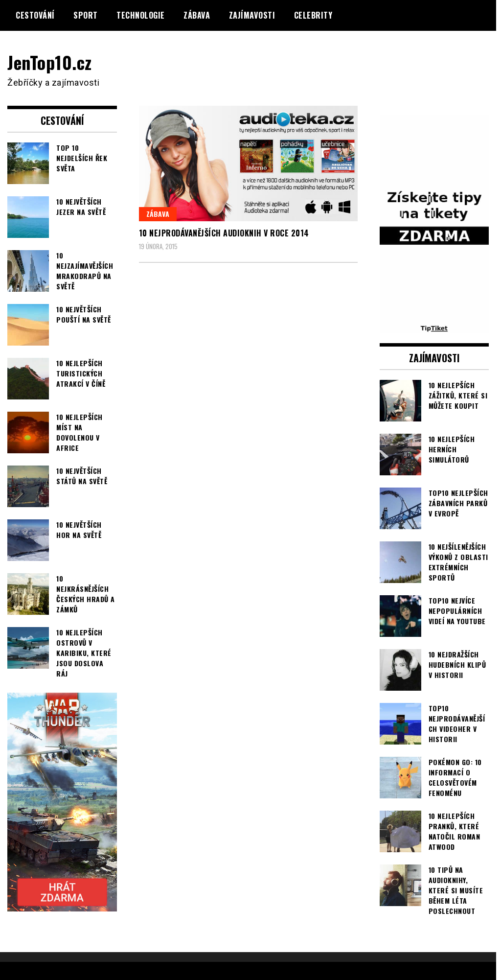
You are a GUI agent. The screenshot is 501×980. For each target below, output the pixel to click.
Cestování (35, 15)
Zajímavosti (252, 15)
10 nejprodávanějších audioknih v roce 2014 (224, 233)
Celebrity (313, 15)
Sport (86, 15)
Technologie (141, 15)
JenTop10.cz (50, 62)
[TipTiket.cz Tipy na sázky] (434, 327)
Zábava (197, 15)
